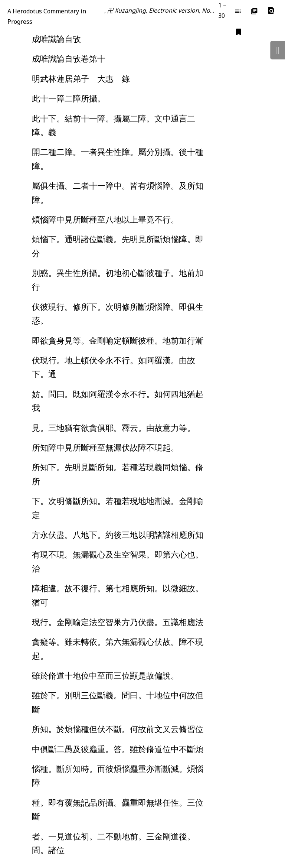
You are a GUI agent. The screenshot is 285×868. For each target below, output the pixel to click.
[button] (271, 11)
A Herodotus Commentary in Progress (47, 16)
